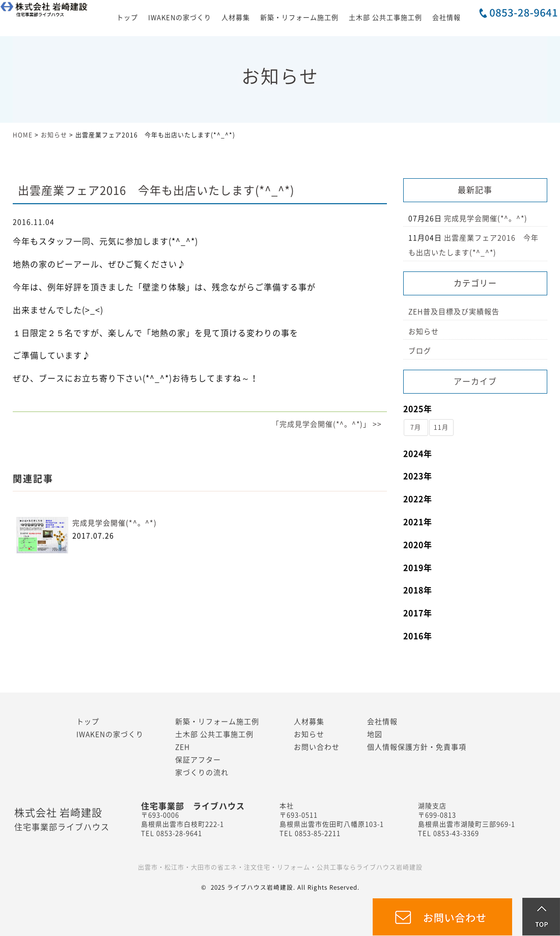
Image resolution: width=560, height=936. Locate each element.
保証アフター (198, 760)
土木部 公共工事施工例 (385, 18)
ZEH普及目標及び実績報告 (454, 312)
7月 (416, 427)
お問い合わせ (317, 747)
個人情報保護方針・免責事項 (417, 747)
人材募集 (236, 18)
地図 (375, 734)
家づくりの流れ (202, 773)
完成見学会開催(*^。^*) (115, 523)
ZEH (183, 747)
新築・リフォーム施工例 (299, 18)
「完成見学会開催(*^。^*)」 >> (327, 424)
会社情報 (446, 18)
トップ (127, 18)
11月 (441, 427)
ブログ (420, 351)
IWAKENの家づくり (180, 18)
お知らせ (424, 332)
